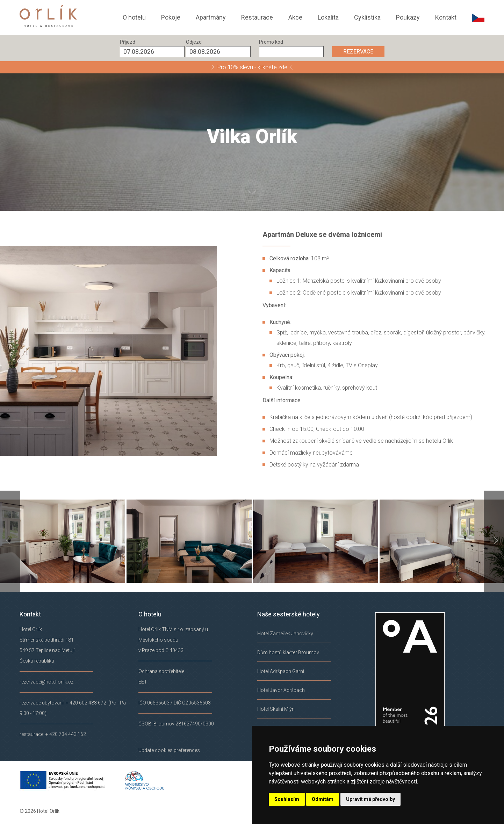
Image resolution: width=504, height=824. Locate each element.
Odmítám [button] (323, 799)
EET (143, 682)
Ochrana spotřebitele (161, 671)
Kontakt (446, 17)
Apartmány (211, 17)
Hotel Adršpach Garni (281, 671)
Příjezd (128, 42)
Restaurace (257, 17)
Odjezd (194, 42)
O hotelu (134, 17)
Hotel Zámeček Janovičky (285, 634)
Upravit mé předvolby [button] (370, 799)
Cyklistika (367, 17)
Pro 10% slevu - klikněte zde (252, 67)
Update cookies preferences (169, 750)
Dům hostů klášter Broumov (288, 652)
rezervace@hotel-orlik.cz (46, 682)
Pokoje (171, 17)
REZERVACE (358, 52)
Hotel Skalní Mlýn (276, 709)
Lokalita (328, 17)
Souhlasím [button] (287, 799)
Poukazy (408, 17)
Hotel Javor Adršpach (281, 690)
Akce (295, 17)
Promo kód (271, 42)
